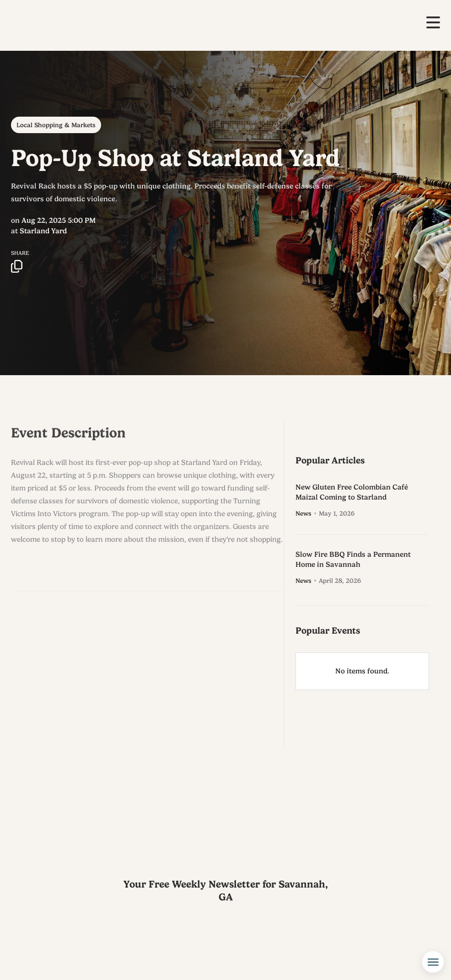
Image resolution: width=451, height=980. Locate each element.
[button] (433, 22)
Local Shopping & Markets (56, 125)
